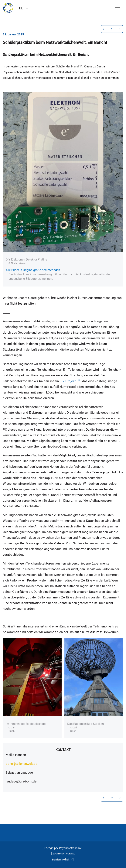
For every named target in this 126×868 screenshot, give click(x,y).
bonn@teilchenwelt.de (21, 764)
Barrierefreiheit (63, 860)
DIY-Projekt (70, 381)
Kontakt (63, 750)
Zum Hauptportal (64, 854)
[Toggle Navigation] (118, 8)
